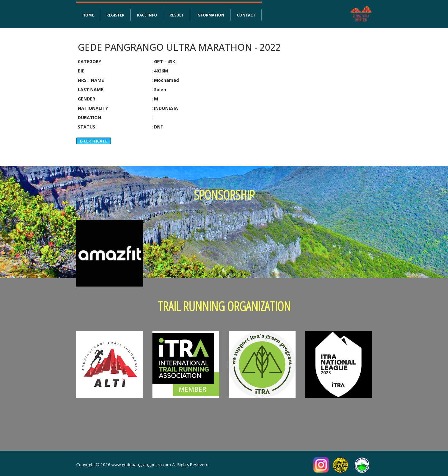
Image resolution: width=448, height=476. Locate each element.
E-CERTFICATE (94, 141)
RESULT (177, 15)
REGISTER (115, 15)
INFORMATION (210, 15)
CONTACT (246, 15)
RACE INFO (147, 15)
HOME (88, 15)
